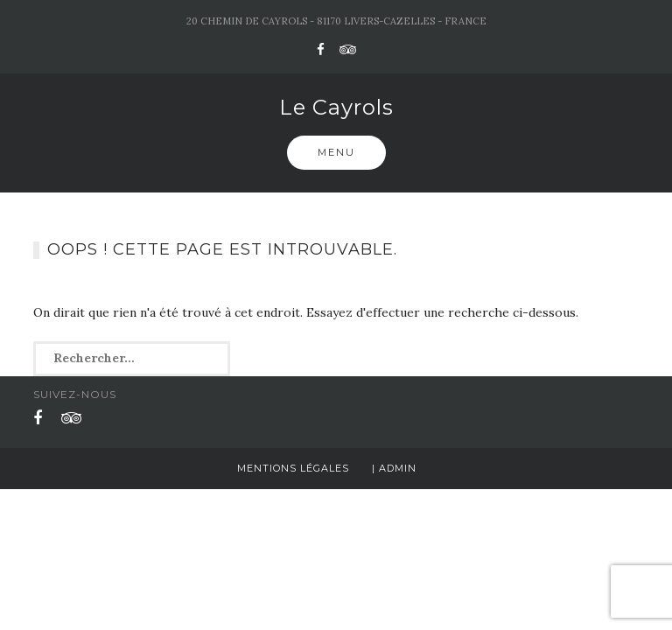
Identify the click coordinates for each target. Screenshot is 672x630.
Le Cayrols (336, 107)
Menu (336, 152)
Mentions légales (293, 468)
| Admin (394, 468)
